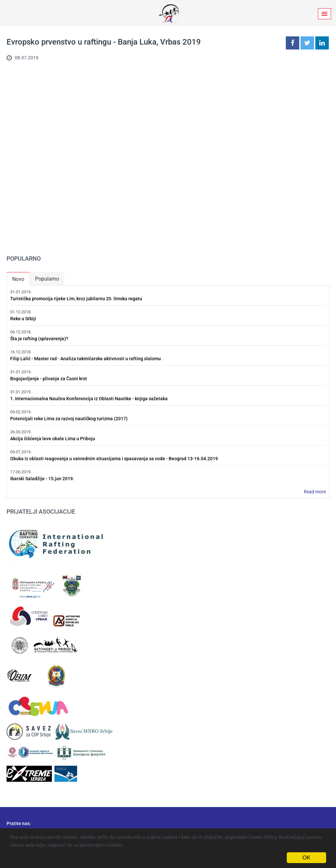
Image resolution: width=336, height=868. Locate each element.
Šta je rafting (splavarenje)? (39, 339)
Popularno (47, 279)
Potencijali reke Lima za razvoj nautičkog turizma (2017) (69, 419)
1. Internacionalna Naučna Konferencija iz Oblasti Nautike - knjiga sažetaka (89, 399)
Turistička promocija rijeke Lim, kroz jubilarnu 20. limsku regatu (76, 299)
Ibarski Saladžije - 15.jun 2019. (42, 479)
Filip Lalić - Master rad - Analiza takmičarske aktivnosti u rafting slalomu (85, 359)
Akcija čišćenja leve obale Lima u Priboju (53, 439)
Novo (21, 278)
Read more (315, 492)
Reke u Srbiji (23, 319)
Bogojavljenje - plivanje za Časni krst (49, 379)
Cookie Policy (263, 837)
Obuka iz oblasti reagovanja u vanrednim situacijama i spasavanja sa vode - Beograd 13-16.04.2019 (114, 459)
